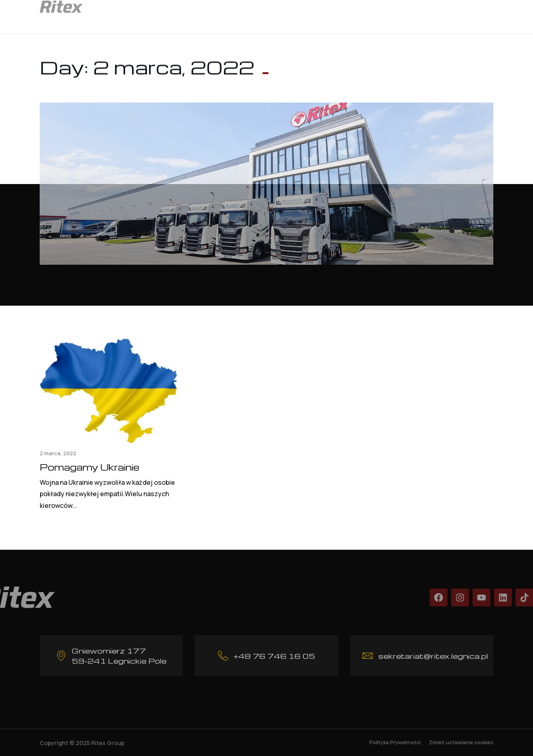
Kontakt (457, 11)
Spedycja (185, 710)
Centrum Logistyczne (258, 710)
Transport (133, 710)
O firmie (85, 710)
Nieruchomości (339, 710)
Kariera (395, 710)
